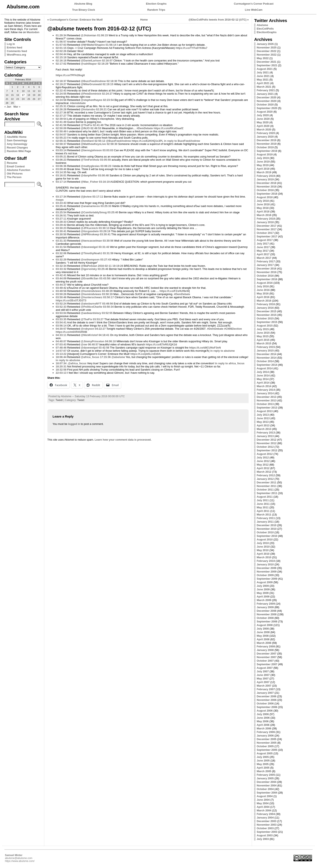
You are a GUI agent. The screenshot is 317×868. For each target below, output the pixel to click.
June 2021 (263, 76)
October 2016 (265, 276)
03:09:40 (61, 169)
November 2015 (267, 315)
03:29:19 (105, 231)
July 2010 (263, 543)
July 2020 (263, 115)
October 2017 (265, 233)
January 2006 (265, 736)
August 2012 (265, 454)
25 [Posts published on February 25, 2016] (29, 99)
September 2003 (267, 832)
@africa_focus (90, 357)
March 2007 (264, 686)
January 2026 (265, 44)
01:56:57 (61, 42)
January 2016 (265, 308)
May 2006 (263, 721)
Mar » (17, 107)
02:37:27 (61, 116)
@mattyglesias (90, 166)
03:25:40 (113, 212)
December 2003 (266, 821)
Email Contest (16, 166)
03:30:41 (61, 231)
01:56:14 (111, 45)
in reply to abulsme (222, 351)
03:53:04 (61, 313)
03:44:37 (61, 285)
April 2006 (263, 725)
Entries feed (15, 47)
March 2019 (264, 172)
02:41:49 (61, 122)
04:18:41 (104, 335)
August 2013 (265, 411)
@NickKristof (89, 335)
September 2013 (267, 408)
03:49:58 (61, 291)
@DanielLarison (91, 61)
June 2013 (263, 418)
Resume (12, 163)
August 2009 (265, 582)
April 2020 (263, 126)
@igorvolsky (89, 269)
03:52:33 (61, 307)
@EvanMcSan (90, 278)
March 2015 (264, 343)
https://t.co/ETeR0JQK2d (161, 344)
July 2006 (263, 714)
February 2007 (266, 689)
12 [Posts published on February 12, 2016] (34, 91)
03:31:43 (104, 247)
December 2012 (266, 440)
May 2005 (263, 764)
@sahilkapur (89, 64)
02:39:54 (61, 119)
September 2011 (267, 493)
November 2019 (267, 144)
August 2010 (265, 539)
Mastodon (33, 32)
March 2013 (264, 429)
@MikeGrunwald (91, 84)
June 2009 (263, 589)
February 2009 (266, 604)
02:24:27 (107, 94)
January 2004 (265, 818)
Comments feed (17, 51)
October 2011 (265, 490)
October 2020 (265, 105)
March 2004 (264, 810)
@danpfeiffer (89, 175)
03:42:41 (61, 275)
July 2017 (263, 244)
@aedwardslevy (91, 313)
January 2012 (265, 479)
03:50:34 (108, 307)
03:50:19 (107, 294)
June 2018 (263, 204)
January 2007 (265, 693)
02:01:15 (61, 48)
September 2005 (267, 750)
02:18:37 (61, 81)
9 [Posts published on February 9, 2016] (18, 91)
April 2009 (263, 597)
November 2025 (267, 47)
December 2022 (266, 51)
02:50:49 (61, 131)
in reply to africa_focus (230, 363)
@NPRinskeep (90, 234)
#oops (60, 200)
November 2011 (267, 486)
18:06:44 (61, 357)
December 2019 (266, 140)
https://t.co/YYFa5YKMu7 (191, 48)
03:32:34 (61, 266)
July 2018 (263, 201)
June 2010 (263, 547)
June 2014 (263, 375)
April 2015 (263, 340)
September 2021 (267, 65)
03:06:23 (61, 160)
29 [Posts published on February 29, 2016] (12, 103)
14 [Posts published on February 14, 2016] (7, 95)
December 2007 (266, 654)
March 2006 (264, 728)
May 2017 (263, 251)
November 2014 (267, 358)
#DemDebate (145, 128)
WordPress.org (17, 55)
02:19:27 (61, 84)
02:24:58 (61, 100)
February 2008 (266, 646)
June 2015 (263, 333)
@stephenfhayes (91, 100)
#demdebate (78, 103)
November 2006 (267, 700)
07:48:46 (61, 348)
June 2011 (263, 504)
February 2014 (266, 390)
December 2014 (266, 354)
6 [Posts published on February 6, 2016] (39, 87)
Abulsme (262, 25)
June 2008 (263, 632)
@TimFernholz (90, 160)
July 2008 (263, 629)
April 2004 (263, 807)
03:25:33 (106, 206)
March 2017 (264, 258)
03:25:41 (61, 206)
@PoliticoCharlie (91, 307)
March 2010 (264, 557)
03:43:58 (105, 278)
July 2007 (263, 671)
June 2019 (263, 162)
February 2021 (266, 90)
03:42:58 (104, 348)
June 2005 (263, 761)
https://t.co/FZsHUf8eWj (175, 291)
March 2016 (264, 301)
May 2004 (263, 803)
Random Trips (156, 10)
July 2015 (263, 329)
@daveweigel (89, 247)
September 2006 (267, 707)
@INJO (85, 128)
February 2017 (266, 261)
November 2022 (267, 55)
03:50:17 (108, 297)
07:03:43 (61, 344)
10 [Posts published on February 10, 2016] (23, 91)
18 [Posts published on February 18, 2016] (29, 95)
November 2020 (267, 101)
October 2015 (265, 318)
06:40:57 (93, 344)
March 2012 (264, 472)
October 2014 (265, 361)
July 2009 (263, 586)
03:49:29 (107, 291)
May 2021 (263, 80)
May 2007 (263, 679)
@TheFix (86, 125)
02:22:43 (61, 90)
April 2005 (263, 768)
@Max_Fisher (89, 182)
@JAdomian (89, 35)
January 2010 (265, 564)
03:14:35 (61, 172)
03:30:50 (61, 234)
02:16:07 (107, 61)
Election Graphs (156, 4)
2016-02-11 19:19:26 (111, 266)
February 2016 (266, 304)
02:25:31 (61, 106)
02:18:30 (112, 81)
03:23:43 (61, 203)
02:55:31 (61, 141)
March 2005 (264, 771)
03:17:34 (61, 197)
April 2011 (263, 511)
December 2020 (266, 97)
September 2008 (267, 621)
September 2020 (267, 108)
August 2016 (265, 283)
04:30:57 (61, 329)
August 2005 (265, 753)
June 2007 (263, 675)
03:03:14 (61, 150)
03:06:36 (61, 166)
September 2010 (267, 536)
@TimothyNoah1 (91, 253)
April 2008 (263, 639)
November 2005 (267, 743)
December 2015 (266, 311)
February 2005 (266, 775)
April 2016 (263, 297)
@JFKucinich (89, 228)
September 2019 (267, 151)
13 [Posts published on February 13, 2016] (39, 91)
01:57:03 (61, 45)
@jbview (86, 197)
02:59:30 (112, 144)
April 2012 (263, 468)
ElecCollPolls (265, 29)
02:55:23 (61, 138)
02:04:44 (61, 54)
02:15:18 (61, 57)
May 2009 (263, 593)
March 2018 (264, 215)
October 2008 (265, 618)
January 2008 (265, 650)
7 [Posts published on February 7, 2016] (7, 91)
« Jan (8, 107)
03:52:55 (107, 313)
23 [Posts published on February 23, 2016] (18, 99)
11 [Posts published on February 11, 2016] (29, 91)
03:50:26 (61, 294)
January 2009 (265, 607)
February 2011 (266, 518)
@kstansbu (88, 109)
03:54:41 (61, 322)
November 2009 (267, 572)
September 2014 (267, 365)
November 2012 (267, 443)
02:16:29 (103, 64)
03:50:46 (61, 297)
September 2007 (267, 664)
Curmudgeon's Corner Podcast (254, 4)
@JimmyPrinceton (93, 341)
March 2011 (264, 515)
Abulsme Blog (83, 4)
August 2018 (265, 197)
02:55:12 (100, 141)
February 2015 (266, 347)
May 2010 (263, 550)
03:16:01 (61, 175)
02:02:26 (61, 51)
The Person (14, 177)
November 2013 (267, 400)
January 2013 (265, 436)
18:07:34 (61, 363)
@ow (84, 344)
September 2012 (267, 450)
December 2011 (266, 482)
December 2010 (266, 525)
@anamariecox (90, 206)
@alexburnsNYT (91, 304)
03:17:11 (98, 197)
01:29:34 (61, 35)
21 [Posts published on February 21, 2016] (7, 99)
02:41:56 (61, 125)
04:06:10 (110, 341)
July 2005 (263, 757)
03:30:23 (61, 228)
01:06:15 (102, 35)
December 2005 (266, 739)
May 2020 (263, 122)
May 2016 (263, 293)
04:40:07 (61, 341)
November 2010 (267, 529)
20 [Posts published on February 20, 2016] (39, 95)
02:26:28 (61, 109)
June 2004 (263, 800)
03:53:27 (98, 319)
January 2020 (265, 137)
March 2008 (264, 643)
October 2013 (265, 404)
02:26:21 (101, 109)
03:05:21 (61, 157)
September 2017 (267, 236)
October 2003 (265, 828)
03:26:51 (61, 215)
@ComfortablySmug (94, 212)
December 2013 (266, 397)
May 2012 (263, 465)
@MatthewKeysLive (93, 144)
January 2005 (265, 778)
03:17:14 (61, 182)
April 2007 (263, 682)
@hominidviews (91, 291)
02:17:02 (61, 64)
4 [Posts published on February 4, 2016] (29, 87)
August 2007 (265, 668)
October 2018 (265, 190)
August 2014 (265, 368)
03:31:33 (61, 241)
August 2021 (265, 69)
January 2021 (265, 94)
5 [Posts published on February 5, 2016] (34, 87)
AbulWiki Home (17, 137)
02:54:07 (61, 135)
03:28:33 (61, 222)
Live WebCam (254, 10)
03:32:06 (61, 253)
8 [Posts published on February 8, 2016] (12, 91)
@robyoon (87, 329)
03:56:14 (61, 326)
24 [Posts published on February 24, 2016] (23, 99)
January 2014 (265, 393)
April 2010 (263, 554)
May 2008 (263, 636)
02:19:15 (108, 84)
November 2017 (267, 229)
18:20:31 (61, 366)
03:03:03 (108, 150)
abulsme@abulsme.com (19, 858)
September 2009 (267, 579)
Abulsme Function (19, 170)
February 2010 (266, 561)
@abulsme (118, 357)
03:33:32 (61, 269)
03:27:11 (61, 219)
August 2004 (265, 796)
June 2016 (263, 290)
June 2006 (263, 718)
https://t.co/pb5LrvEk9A (146, 354)
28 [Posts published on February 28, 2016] (7, 103)
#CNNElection (233, 329)
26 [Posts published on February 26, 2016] (34, 99)
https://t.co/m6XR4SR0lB (72, 332)
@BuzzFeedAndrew (93, 81)
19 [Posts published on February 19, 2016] (34, 95)
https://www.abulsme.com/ (20, 861)
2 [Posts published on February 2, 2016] (18, 87)
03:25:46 (103, 269)
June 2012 (263, 461)
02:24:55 (61, 94)
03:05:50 (105, 160)
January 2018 (265, 222)
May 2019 (263, 165)
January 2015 (265, 351)
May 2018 (263, 208)
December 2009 (266, 568)
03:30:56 (108, 241)
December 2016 (266, 269)
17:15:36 (105, 357)
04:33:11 (61, 335)
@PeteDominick (91, 94)
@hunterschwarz (92, 297)
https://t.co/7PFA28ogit (70, 75)
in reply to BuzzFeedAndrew (182, 141)
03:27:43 (106, 260)
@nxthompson (90, 260)
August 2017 (265, 240)
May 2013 (263, 422)
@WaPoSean (89, 266)
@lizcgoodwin (90, 231)
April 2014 (263, 383)
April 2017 (263, 254)
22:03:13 (61, 373)
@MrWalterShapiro (93, 45)
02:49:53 (96, 128)
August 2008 (265, 625)
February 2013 (266, 433)
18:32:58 (61, 370)
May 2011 (263, 507)
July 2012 (263, 457)
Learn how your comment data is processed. (123, 440)
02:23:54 (108, 100)
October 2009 (265, 575)
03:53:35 (61, 319)
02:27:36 (61, 113)
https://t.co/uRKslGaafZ (168, 128)
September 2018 (267, 194)
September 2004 (267, 793)
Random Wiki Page (19, 151)
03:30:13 (104, 228)
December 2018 (266, 183)
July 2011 (263, 500)
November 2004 (267, 785)
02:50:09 (61, 128)
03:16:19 (104, 182)
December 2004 (266, 782)
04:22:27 (100, 329)
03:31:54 (61, 247)
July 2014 (263, 372)
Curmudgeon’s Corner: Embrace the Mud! (76, 20)
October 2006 (265, 703)
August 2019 (265, 154)
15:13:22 (61, 354)
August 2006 (265, 711)
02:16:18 (61, 61)
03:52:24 (61, 304)
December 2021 (266, 62)
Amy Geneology (17, 144)
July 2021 (263, 72)
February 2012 (266, 475)
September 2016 (267, 279)
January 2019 (265, 179)
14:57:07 (61, 351)
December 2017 (266, 226)
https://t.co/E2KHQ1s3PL (148, 141)
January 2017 (265, 265)
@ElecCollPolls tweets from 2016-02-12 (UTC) (217, 20)
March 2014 (264, 386)
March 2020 (264, 129)
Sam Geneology (17, 140)
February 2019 (266, 176)
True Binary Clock (84, 10)
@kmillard (87, 141)
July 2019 (263, 158)
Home (144, 20)
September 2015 (267, 322)
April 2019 (263, 169)
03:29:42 (61, 225)
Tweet (59, 400)
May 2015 (263, 336)
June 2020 (263, 119)
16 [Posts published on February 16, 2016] (18, 95)
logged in (74, 424)
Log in (11, 44)
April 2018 (263, 211)
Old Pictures (15, 174)
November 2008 (267, 614)
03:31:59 (108, 253)
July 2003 (263, 839)
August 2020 (265, 112)
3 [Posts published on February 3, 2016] (23, 87)
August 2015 (265, 326)
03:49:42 (61, 288)
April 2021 (263, 83)
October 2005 (265, 746)
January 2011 (265, 522)
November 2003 (267, 825)
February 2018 (266, 219)
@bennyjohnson (91, 150)
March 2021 (264, 87)
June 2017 (263, 247)
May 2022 (263, 58)
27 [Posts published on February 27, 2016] (39, 99)
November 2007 (267, 657)
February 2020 (266, 133)
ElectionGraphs (267, 32)
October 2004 (265, 789)
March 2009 (264, 600)
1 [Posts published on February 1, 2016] (12, 87)
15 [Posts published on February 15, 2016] (12, 95)
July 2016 (263, 286)
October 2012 (265, 447)
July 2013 (263, 415)
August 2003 (265, 835)
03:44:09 (61, 278)
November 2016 (267, 272)
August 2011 (265, 497)
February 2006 (266, 732)
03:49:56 (108, 304)
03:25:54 (61, 212)
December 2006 (266, 696)
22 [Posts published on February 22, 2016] (12, 99)
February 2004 (266, 814)
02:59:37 (61, 144)
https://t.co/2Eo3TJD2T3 (71, 300)
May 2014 (263, 379)
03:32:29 (61, 260)
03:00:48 (103, 175)
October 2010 (265, 532)
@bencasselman (91, 241)
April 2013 (263, 425)
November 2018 (267, 187)
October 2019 (265, 147)
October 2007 (265, 661)
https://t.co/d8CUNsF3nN (205, 348)
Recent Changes (17, 148)
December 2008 (266, 611)
